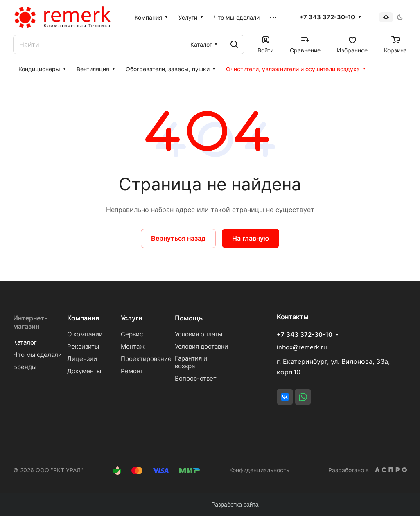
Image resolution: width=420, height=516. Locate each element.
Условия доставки (201, 346)
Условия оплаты (199, 334)
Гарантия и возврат (191, 362)
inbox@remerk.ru (302, 347)
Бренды (25, 367)
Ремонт (132, 371)
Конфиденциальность (259, 470)
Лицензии (82, 359)
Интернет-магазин (30, 322)
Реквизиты (83, 346)
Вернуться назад (178, 238)
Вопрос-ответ (196, 378)
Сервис (132, 334)
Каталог (25, 342)
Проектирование (146, 359)
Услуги (132, 318)
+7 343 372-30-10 (327, 17)
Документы (84, 371)
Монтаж (133, 346)
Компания (83, 318)
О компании (85, 334)
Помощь (189, 318)
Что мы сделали (37, 355)
